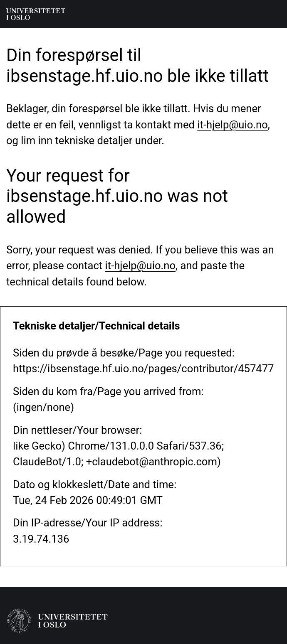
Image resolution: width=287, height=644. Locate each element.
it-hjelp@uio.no (232, 125)
